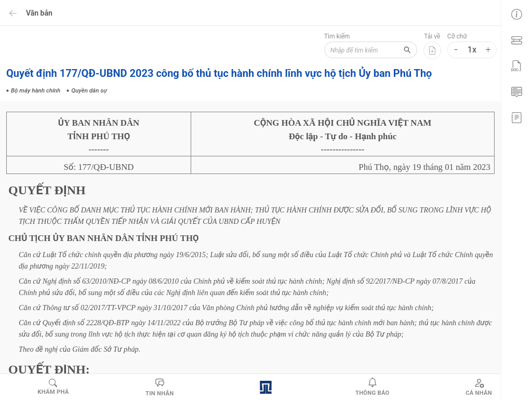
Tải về (432, 36)
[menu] (516, 65)
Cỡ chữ (457, 36)
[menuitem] (516, 13)
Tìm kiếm (337, 36)
